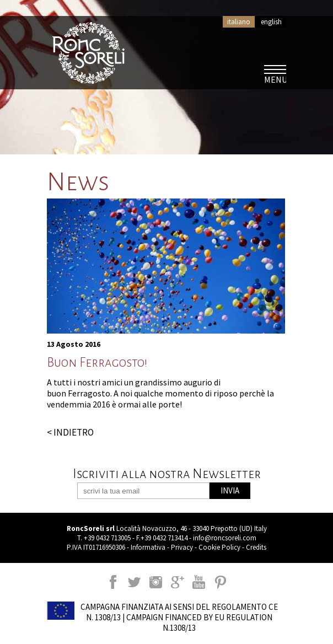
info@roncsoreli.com (225, 538)
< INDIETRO (70, 432)
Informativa (148, 547)
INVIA (230, 490)
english (271, 22)
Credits (256, 547)
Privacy (182, 547)
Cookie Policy (219, 547)
